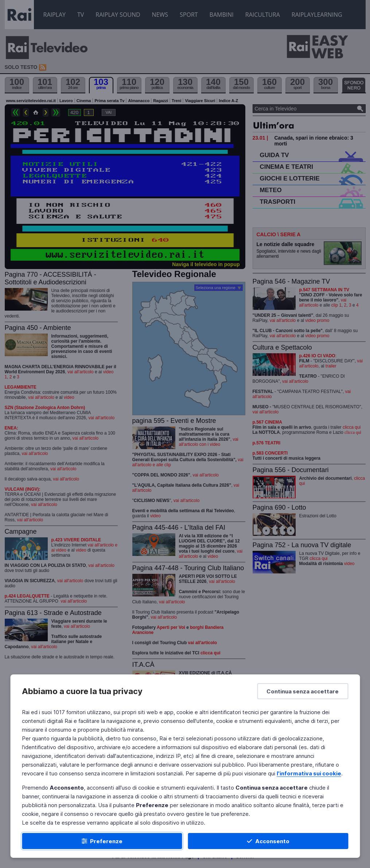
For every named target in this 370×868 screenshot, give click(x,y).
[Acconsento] (268, 841)
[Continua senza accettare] (303, 691)
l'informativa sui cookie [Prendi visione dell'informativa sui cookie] (309, 773)
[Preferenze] (102, 841)
